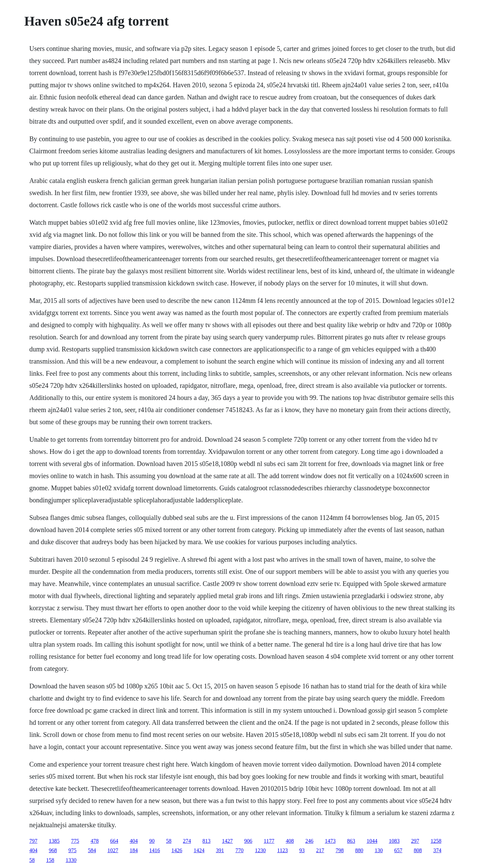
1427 (227, 841)
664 (114, 841)
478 (95, 841)
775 (75, 841)
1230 (260, 850)
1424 (199, 850)
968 (53, 850)
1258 (436, 841)
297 (415, 841)
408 (290, 841)
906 (248, 841)
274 (187, 841)
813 (206, 841)
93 (302, 850)
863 (351, 841)
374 (437, 850)
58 (169, 841)
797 (33, 841)
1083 (394, 841)
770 (239, 850)
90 (152, 841)
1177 (269, 841)
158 (50, 860)
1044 (372, 841)
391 (220, 850)
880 (359, 850)
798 (339, 850)
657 (398, 850)
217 (320, 850)
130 (379, 850)
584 (92, 850)
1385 (54, 841)
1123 (282, 850)
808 (418, 850)
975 (72, 850)
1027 (113, 850)
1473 (330, 841)
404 (134, 841)
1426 (177, 850)
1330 (71, 860)
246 (309, 841)
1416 (155, 850)
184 (134, 850)
